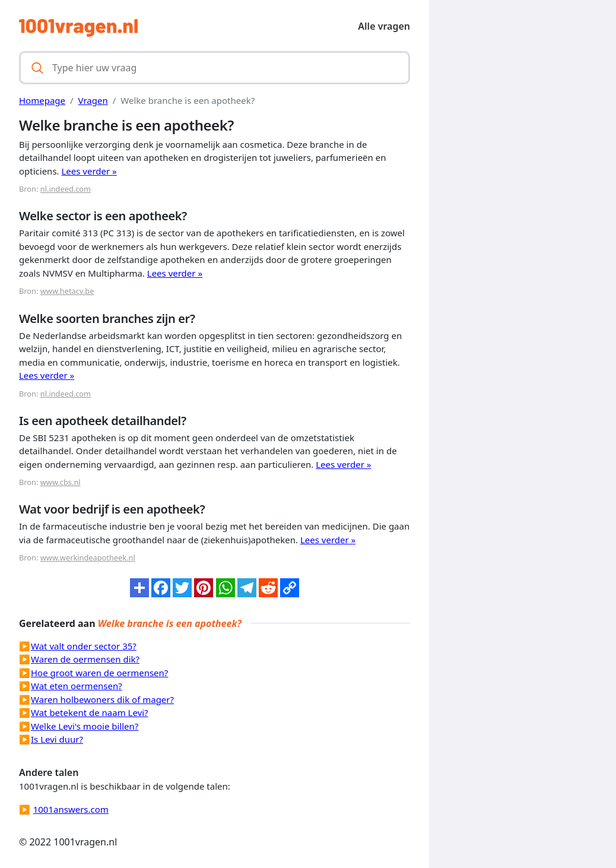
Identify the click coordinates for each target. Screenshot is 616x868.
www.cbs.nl (61, 482)
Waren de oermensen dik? (85, 659)
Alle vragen (384, 26)
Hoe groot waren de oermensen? (99, 673)
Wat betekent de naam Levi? (90, 712)
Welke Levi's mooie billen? (85, 726)
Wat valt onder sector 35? (84, 646)
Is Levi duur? (57, 739)
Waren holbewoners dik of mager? (102, 699)
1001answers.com (71, 809)
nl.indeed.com (66, 189)
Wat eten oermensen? (77, 686)
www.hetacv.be (67, 291)
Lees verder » (89, 171)
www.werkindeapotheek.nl (88, 557)
